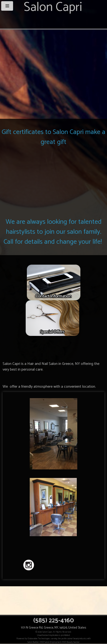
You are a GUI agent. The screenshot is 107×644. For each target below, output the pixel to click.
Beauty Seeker (73, 642)
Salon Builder (33, 642)
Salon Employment (53, 642)
